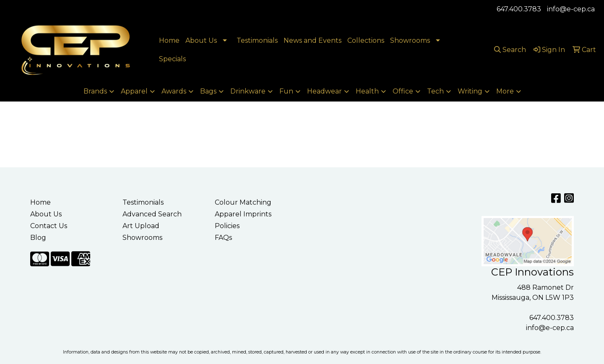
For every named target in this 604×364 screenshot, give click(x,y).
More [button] (505, 91)
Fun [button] (286, 91)
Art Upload (141, 226)
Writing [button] (470, 91)
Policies (227, 226)
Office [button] (403, 91)
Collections (366, 40)
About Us (201, 40)
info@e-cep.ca (571, 9)
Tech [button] (435, 91)
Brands (95, 91)
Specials (172, 59)
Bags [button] (208, 91)
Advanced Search (152, 214)
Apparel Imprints (243, 214)
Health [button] (367, 91)
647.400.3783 (519, 9)
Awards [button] (174, 91)
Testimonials (257, 40)
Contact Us (49, 226)
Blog (38, 238)
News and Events (312, 40)
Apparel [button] (134, 91)
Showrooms (410, 40)
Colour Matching (243, 202)
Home (169, 40)
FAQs (223, 238)
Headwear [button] (324, 91)
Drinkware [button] (248, 91)
